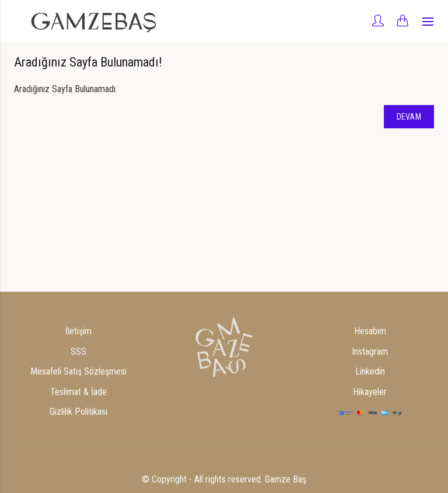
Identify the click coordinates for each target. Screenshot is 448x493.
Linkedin (370, 371)
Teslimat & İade (78, 392)
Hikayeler (370, 392)
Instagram (370, 352)
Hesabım (370, 331)
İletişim (78, 331)
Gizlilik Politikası (78, 412)
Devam (409, 117)
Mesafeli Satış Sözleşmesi (78, 371)
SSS (78, 352)
